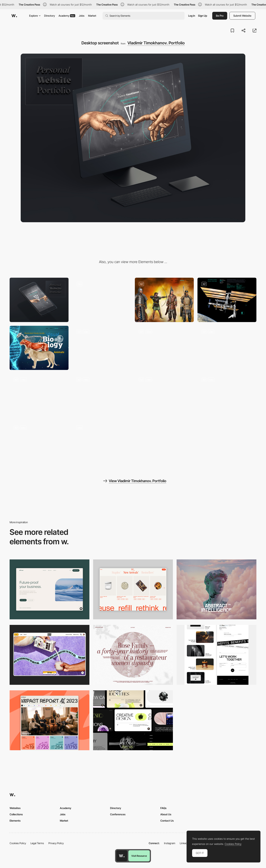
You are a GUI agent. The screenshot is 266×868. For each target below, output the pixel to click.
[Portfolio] (39, 444)
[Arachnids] (227, 348)
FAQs (163, 808)
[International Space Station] (227, 300)
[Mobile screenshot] (39, 300)
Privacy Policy (56, 843)
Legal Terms (37, 843)
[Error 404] (102, 300)
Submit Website (242, 16)
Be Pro (220, 16)
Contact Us (167, 821)
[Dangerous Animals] (102, 348)
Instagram (170, 843)
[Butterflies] (164, 348)
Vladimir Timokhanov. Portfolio (156, 43)
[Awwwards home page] (122, 856)
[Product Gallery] (133, 589)
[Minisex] (102, 396)
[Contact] (102, 444)
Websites (15, 808)
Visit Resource (139, 856)
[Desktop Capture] (50, 589)
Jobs (82, 16)
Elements (15, 821)
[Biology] (39, 348)
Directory (50, 16)
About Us (166, 814)
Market (92, 16)
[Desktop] (216, 589)
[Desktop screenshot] (133, 655)
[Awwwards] (14, 16)
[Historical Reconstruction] (164, 300)
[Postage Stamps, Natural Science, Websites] (39, 396)
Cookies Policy (18, 843)
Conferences (118, 814)
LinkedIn (184, 843)
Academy (67, 16)
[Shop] (164, 396)
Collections (16, 814)
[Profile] (227, 396)
